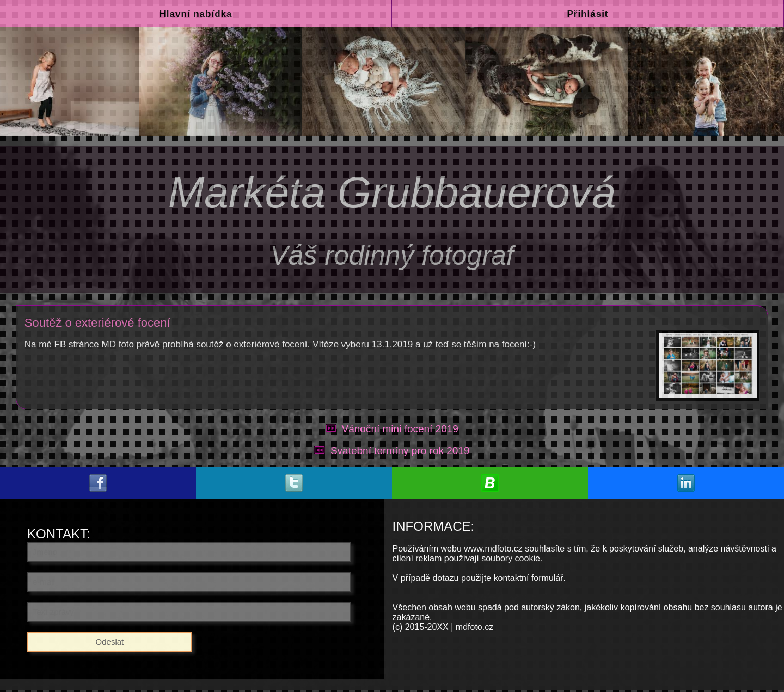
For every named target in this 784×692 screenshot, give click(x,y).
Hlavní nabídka (196, 14)
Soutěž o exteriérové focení (97, 323)
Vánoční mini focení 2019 (400, 429)
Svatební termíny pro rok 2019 (400, 451)
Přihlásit (587, 14)
